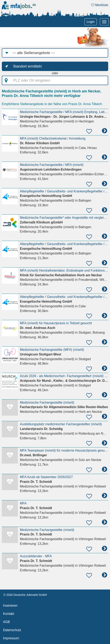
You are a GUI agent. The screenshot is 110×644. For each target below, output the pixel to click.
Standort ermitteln (27, 66)
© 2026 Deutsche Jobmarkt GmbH (25, 595)
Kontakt (9, 614)
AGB (6, 622)
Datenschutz (12, 630)
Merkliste (100, 5)
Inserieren (10, 606)
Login (91, 22)
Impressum (11, 638)
